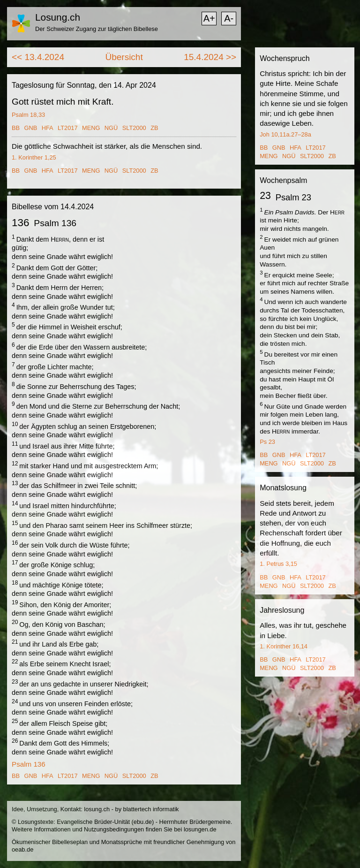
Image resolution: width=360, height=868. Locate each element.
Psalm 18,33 (28, 115)
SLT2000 (134, 128)
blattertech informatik (151, 809)
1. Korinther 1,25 (34, 157)
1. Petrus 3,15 (278, 564)
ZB (154, 128)
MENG (91, 128)
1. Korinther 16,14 (284, 646)
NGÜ (111, 128)
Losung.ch (58, 17)
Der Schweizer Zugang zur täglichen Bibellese (97, 29)
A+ (209, 18)
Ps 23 (267, 442)
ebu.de (143, 822)
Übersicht (124, 57)
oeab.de (22, 849)
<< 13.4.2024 (38, 57)
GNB (31, 128)
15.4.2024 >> (210, 57)
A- (229, 18)
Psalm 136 (29, 764)
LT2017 (67, 128)
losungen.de (200, 829)
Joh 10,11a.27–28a (285, 134)
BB (16, 128)
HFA (48, 128)
